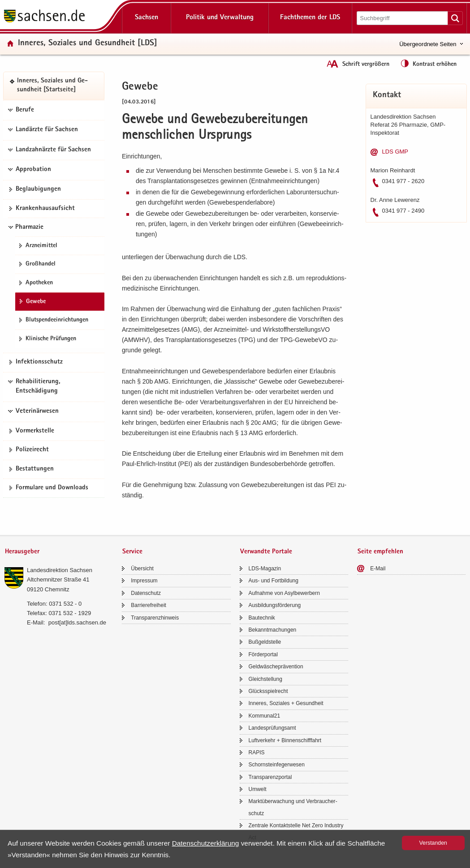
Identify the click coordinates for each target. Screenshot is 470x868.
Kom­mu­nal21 (265, 716)
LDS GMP (395, 152)
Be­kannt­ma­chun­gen (273, 630)
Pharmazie (29, 227)
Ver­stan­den (433, 843)
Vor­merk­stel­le (35, 431)
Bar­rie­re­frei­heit (149, 605)
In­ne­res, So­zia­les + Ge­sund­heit (286, 703)
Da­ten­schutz (146, 593)
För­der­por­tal (263, 654)
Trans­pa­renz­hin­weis (155, 618)
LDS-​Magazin (265, 569)
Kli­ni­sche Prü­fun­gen (51, 339)
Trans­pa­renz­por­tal (270, 777)
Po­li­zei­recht (32, 450)
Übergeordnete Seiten (428, 44)
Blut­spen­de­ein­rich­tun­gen (57, 320)
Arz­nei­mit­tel (41, 246)
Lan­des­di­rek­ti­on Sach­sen (60, 570)
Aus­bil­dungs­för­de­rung (275, 605)
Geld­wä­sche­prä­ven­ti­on (276, 667)
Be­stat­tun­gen (35, 469)
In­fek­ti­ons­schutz (39, 362)
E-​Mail (378, 569)
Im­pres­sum (144, 581)
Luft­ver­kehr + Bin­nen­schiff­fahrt (285, 740)
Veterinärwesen (37, 411)
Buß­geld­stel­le (265, 642)
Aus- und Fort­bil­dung (274, 581)
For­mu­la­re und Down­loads (52, 488)
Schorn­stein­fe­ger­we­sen (277, 765)
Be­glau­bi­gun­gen (38, 189)
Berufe (25, 110)
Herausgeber (22, 552)
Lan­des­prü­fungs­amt (272, 728)
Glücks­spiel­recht (268, 691)
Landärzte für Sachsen (47, 130)
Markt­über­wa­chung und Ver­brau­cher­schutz (293, 807)
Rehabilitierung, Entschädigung (38, 387)
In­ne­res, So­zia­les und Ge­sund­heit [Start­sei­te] (52, 86)
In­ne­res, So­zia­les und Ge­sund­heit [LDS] (88, 44)
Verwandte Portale (266, 552)
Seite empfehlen (380, 552)
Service (132, 552)
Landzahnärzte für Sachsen (53, 150)
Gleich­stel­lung (265, 679)
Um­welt (258, 789)
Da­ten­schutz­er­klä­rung (206, 843)
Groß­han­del (41, 264)
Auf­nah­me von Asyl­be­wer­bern (284, 593)
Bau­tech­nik (262, 618)
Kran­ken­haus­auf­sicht (45, 209)
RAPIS (257, 753)
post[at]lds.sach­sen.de (77, 622)
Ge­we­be (36, 302)
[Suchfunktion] (403, 18)
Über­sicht (142, 569)
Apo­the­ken (39, 283)
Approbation (33, 170)
